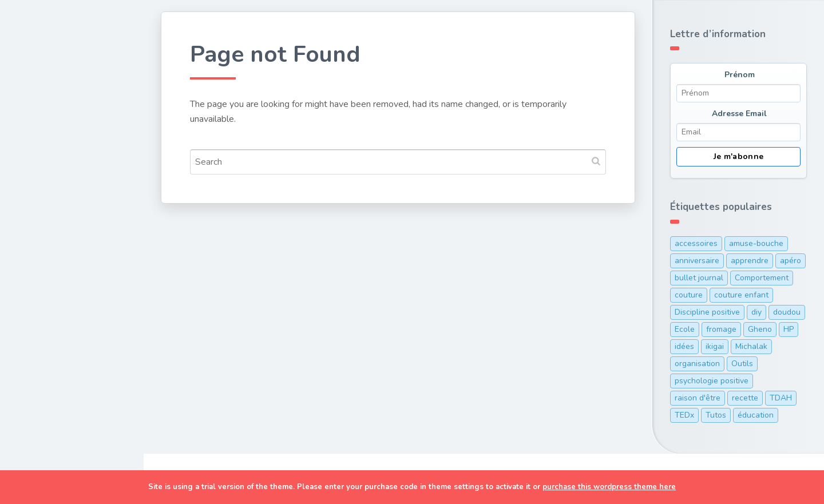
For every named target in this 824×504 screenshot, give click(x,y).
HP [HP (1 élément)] (789, 329)
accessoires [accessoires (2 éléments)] (696, 243)
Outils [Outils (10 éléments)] (742, 364)
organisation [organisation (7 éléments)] (697, 364)
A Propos (45, 322)
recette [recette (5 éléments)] (745, 398)
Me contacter (55, 375)
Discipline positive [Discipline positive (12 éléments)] (707, 312)
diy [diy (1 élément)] (756, 312)
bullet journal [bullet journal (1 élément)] (699, 278)
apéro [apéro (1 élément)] (791, 261)
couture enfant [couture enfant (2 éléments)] (741, 295)
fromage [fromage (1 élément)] (721, 329)
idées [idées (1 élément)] (684, 346)
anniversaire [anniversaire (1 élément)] (697, 261)
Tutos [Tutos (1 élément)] (716, 415)
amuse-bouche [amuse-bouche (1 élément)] (756, 243)
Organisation (54, 268)
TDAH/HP (45, 295)
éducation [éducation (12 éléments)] (756, 415)
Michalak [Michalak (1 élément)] (751, 346)
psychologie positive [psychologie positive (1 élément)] (712, 381)
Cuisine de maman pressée (65, 166)
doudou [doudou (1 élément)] (787, 312)
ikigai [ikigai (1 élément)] (715, 346)
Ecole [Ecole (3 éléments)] (685, 329)
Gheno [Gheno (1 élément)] (760, 329)
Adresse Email (739, 114)
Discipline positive (66, 241)
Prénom (740, 75)
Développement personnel (61, 207)
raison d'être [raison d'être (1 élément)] (698, 398)
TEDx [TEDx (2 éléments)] (684, 415)
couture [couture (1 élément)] (689, 295)
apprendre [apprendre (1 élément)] (750, 261)
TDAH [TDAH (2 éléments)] (781, 398)
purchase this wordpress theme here (609, 487)
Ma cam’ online (58, 348)
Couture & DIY (56, 132)
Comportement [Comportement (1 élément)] (762, 278)
